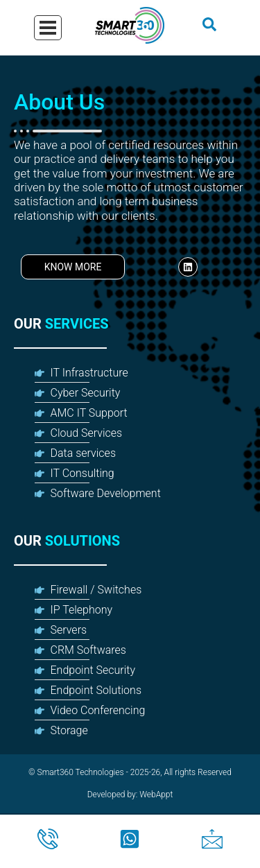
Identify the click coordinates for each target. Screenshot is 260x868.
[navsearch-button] (209, 28)
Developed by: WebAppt (130, 795)
